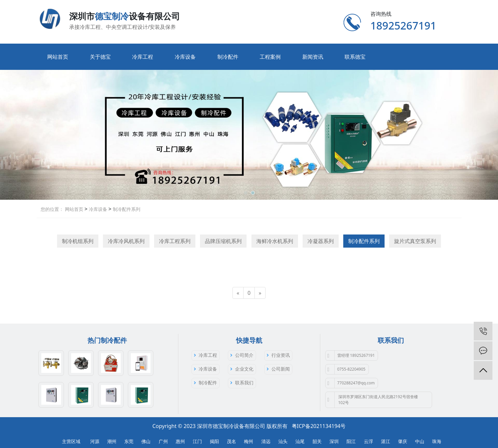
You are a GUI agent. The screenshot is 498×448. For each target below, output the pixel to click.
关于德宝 (100, 57)
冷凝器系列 (321, 241)
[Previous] (238, 293)
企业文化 (244, 369)
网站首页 (58, 57)
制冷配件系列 (126, 209)
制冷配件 (228, 57)
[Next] (260, 293)
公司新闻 (281, 369)
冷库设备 (185, 57)
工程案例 (270, 57)
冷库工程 (143, 57)
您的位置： (52, 209)
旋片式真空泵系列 (415, 241)
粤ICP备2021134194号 (319, 426)
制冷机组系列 (78, 241)
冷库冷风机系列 (126, 241)
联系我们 (244, 383)
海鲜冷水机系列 (275, 241)
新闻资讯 (313, 57)
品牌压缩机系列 (223, 241)
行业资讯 (281, 355)
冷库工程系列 (175, 241)
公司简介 (244, 355)
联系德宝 (355, 57)
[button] (246, 193)
